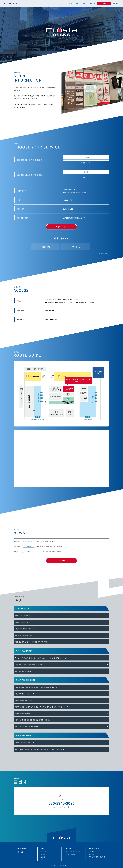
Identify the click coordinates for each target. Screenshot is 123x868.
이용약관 (91, 851)
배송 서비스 (44, 860)
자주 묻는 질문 (91, 4)
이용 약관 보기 (103, 254)
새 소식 (83, 4)
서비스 (70, 4)
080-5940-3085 (62, 803)
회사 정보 (92, 854)
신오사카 (73, 852)
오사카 (78, 852)
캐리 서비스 (44, 852)
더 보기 (60, 560)
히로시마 (73, 854)
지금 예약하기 (104, 3)
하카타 (67, 854)
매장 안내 (77, 4)
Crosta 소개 (22, 848)
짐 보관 (43, 854)
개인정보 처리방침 (94, 849)
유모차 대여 (44, 857)
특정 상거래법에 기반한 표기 (97, 857)
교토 (66, 852)
